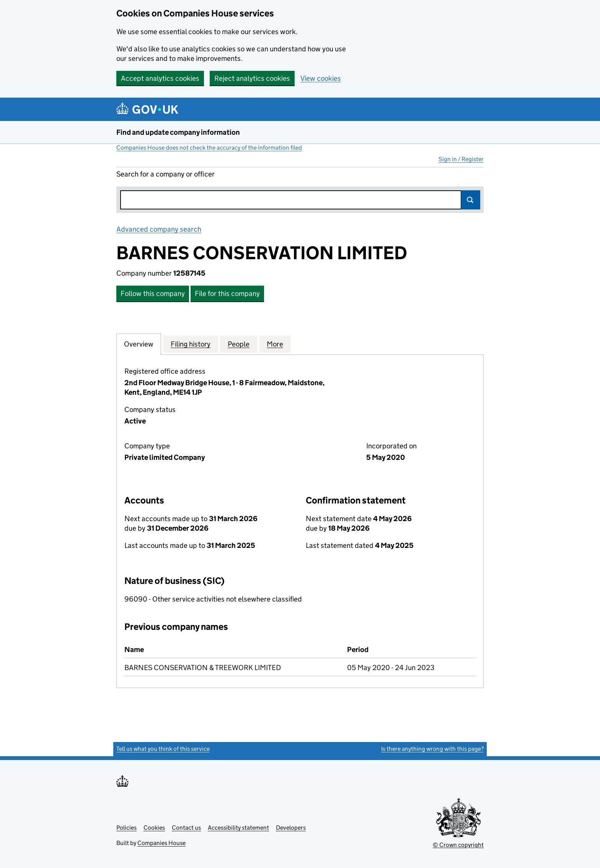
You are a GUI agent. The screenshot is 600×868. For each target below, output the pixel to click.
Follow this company (153, 293)
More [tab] (275, 344)
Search (471, 200)
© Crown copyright (458, 845)
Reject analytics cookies (252, 78)
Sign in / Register (461, 159)
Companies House (161, 843)
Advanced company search (159, 229)
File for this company (227, 293)
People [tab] (239, 344)
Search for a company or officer (165, 174)
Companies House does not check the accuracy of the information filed (209, 148)
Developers (291, 828)
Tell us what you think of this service (163, 749)
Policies (126, 828)
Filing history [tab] (191, 344)
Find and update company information (178, 132)
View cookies (321, 78)
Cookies (154, 828)
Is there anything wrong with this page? (432, 749)
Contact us (186, 828)
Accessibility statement (238, 828)
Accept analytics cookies (160, 78)
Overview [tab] (139, 344)
